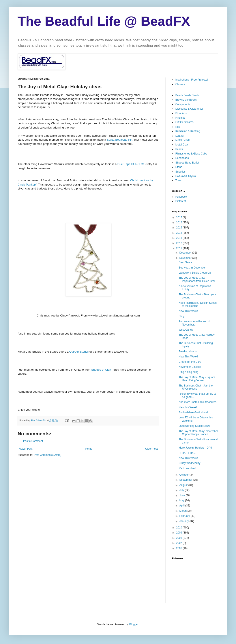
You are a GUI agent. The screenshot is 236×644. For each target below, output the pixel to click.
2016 (180, 223)
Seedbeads (182, 158)
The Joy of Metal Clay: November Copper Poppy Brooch (198, 433)
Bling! (182, 316)
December (186, 253)
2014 (180, 233)
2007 (180, 543)
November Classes (190, 367)
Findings (180, 118)
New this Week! (188, 407)
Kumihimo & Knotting (188, 131)
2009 (180, 533)
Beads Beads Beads (187, 95)
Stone (179, 167)
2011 (180, 248)
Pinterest (181, 201)
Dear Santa (185, 262)
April (182, 506)
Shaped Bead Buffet (187, 163)
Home (89, 449)
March (183, 511)
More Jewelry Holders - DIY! (195, 448)
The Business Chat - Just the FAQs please (196, 387)
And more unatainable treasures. (198, 402)
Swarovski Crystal (186, 176)
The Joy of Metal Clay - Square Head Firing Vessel (197, 379)
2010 (180, 528)
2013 (180, 238)
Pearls (179, 149)
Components (183, 104)
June (183, 495)
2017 (180, 217)
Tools (178, 180)
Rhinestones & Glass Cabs (191, 154)
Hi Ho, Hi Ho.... (187, 453)
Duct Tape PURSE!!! (131, 164)
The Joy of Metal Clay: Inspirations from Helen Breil (197, 279)
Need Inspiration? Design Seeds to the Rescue (198, 304)
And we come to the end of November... (194, 323)
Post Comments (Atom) (48, 455)
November (186, 258)
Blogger (134, 624)
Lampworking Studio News (194, 426)
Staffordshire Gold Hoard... (194, 412)
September (186, 480)
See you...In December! (193, 268)
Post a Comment (33, 441)
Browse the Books (186, 100)
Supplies (180, 172)
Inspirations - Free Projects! (192, 80)
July (182, 490)
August (184, 485)
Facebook (181, 197)
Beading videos (188, 351)
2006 (180, 548)
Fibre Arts (181, 113)
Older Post (151, 449)
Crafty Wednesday (190, 463)
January (184, 521)
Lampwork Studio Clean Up (195, 273)
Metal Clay (182, 145)
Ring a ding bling (188, 372)
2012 (180, 243)
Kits (178, 127)
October (184, 475)
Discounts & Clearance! (189, 109)
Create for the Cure (190, 362)
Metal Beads (183, 140)
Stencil (79, 352)
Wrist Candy (186, 330)
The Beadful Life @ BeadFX (104, 21)
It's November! (187, 468)
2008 (180, 538)
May (182, 500)
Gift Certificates (184, 122)
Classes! (180, 84)
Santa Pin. (120, 140)
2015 (180, 228)
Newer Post (26, 449)
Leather (180, 136)
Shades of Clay (101, 370)
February (185, 516)
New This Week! (188, 311)
